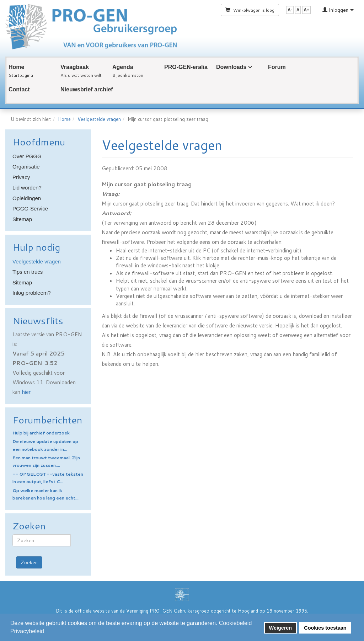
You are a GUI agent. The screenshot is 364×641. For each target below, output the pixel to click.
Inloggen (338, 10)
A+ (306, 10)
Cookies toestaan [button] (325, 628)
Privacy (21, 177)
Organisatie (26, 167)
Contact (19, 89)
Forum (277, 67)
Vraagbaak (75, 67)
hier (26, 392)
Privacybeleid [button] (27, 631)
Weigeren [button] (281, 628)
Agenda (123, 67)
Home (16, 67)
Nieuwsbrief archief (87, 89)
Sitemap (22, 219)
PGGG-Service (30, 209)
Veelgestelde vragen (99, 119)
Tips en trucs (28, 272)
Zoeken (29, 562)
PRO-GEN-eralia (186, 67)
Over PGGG (27, 156)
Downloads (231, 67)
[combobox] (42, 540)
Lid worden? (27, 188)
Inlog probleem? (32, 293)
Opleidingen (27, 198)
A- (290, 10)
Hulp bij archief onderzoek (41, 433)
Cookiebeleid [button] (235, 623)
